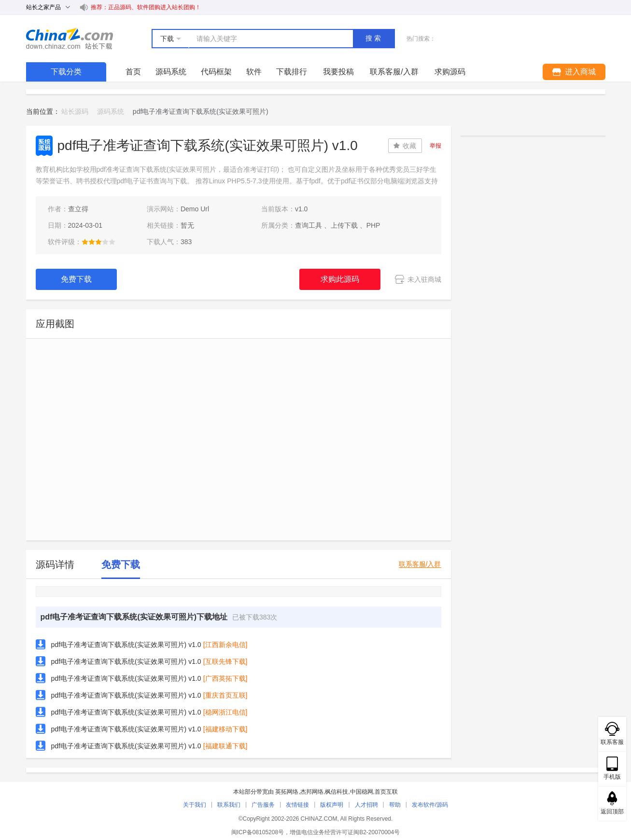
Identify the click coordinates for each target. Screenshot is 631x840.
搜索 (374, 38)
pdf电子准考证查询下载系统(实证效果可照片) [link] (201, 111)
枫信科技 (337, 792)
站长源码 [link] (75, 111)
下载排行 (292, 72)
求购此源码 (340, 279)
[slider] (98, 242)
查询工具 (308, 225)
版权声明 (332, 805)
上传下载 (344, 225)
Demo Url (195, 209)
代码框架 (216, 72)
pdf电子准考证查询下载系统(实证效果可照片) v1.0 (126, 645)
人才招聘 (366, 805)
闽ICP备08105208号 (258, 832)
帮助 (395, 805)
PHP (373, 225)
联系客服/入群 (420, 564)
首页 (133, 72)
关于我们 (195, 805)
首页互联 (386, 792)
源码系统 (171, 72)
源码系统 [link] (111, 111)
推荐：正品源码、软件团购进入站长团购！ (146, 7)
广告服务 (263, 805)
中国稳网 (362, 792)
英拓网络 (287, 792)
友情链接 (297, 805)
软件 (254, 72)
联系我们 (229, 805)
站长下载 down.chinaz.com (70, 39)
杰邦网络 (312, 792)
